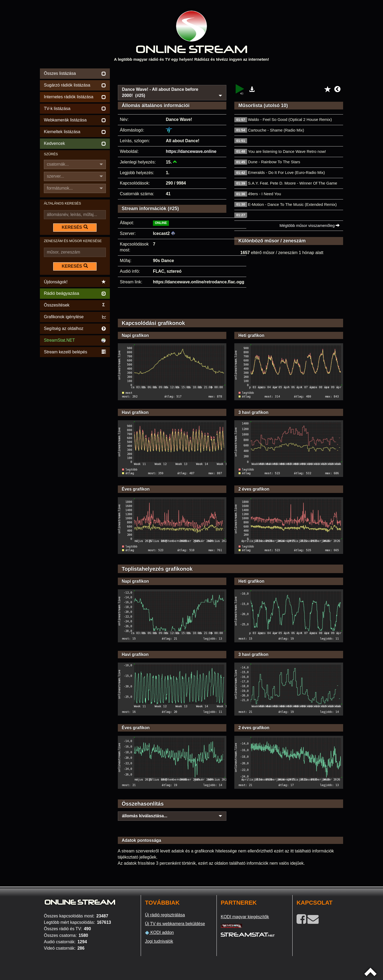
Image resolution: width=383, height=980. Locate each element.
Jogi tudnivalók (159, 941)
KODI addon (159, 933)
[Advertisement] (231, 75)
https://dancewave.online (191, 151)
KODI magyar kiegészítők (245, 917)
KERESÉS (75, 227)
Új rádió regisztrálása (165, 915)
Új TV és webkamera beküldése (175, 924)
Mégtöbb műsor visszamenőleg (310, 225)
